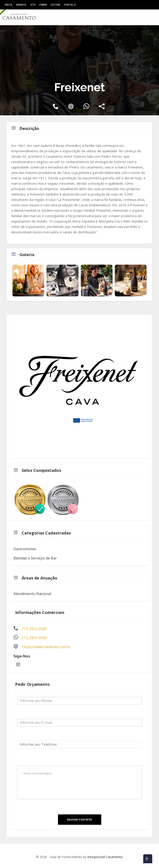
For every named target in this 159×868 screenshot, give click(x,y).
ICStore (55, 5)
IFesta (8, 5)
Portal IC (70, 5)
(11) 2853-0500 (35, 629)
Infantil (21, 5)
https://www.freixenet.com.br (46, 647)
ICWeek (43, 5)
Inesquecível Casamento (105, 857)
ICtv (33, 5)
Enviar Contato (80, 820)
